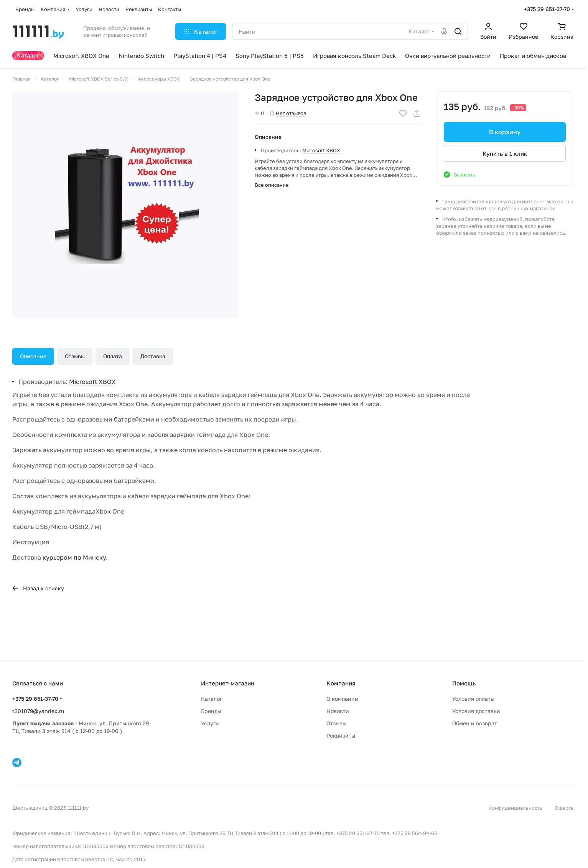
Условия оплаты (473, 699)
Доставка (153, 356)
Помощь (464, 683)
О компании (342, 699)
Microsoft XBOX (321, 150)
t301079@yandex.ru (38, 711)
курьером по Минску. (75, 557)
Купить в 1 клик (505, 153)
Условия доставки (476, 711)
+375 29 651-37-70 (547, 9)
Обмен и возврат (475, 723)
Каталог (212, 699)
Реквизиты (341, 735)
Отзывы (75, 356)
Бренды (211, 711)
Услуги (210, 723)
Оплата (113, 356)
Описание (33, 356)
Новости (338, 711)
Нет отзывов (288, 113)
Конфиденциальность (515, 808)
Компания (341, 683)
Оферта (564, 808)
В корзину (505, 132)
